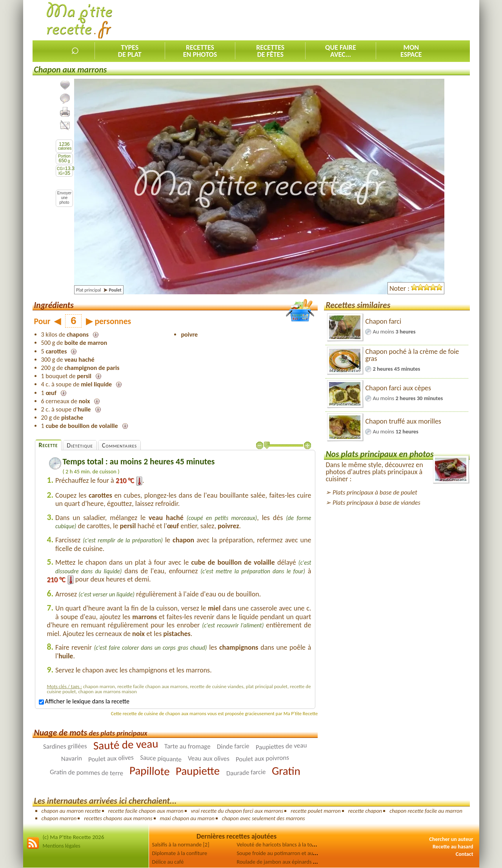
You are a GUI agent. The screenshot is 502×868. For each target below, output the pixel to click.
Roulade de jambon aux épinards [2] (278, 862)
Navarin (72, 758)
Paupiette (198, 771)
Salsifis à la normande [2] (181, 844)
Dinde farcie (233, 747)
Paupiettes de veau (281, 747)
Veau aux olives (209, 759)
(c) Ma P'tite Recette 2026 (74, 837)
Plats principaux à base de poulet (375, 492)
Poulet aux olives (111, 759)
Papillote (149, 771)
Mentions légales (62, 846)
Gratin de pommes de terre (86, 773)
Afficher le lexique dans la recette (84, 701)
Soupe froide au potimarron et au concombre (289, 853)
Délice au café (168, 862)
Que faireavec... (341, 51)
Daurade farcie (246, 773)
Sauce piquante (161, 759)
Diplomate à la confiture (180, 853)
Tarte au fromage (187, 747)
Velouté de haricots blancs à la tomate (280, 844)
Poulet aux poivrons (262, 759)
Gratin (286, 771)
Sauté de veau (126, 745)
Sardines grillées (65, 747)
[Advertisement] (327, 20)
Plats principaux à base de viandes (376, 503)
